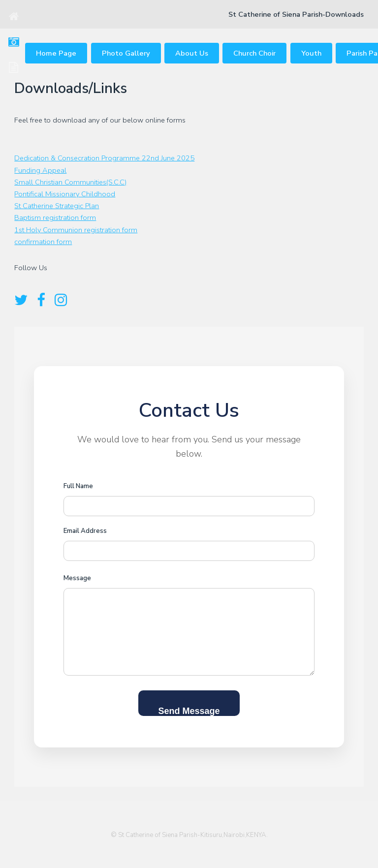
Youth (311, 53)
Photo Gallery (126, 53)
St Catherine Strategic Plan (57, 206)
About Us (192, 53)
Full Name (78, 486)
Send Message (189, 711)
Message (77, 578)
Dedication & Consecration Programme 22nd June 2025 (104, 158)
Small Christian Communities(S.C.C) (70, 182)
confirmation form (43, 242)
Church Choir (254, 53)
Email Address (85, 531)
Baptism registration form (55, 217)
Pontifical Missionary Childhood (65, 194)
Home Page (56, 53)
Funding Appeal (40, 170)
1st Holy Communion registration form (76, 230)
